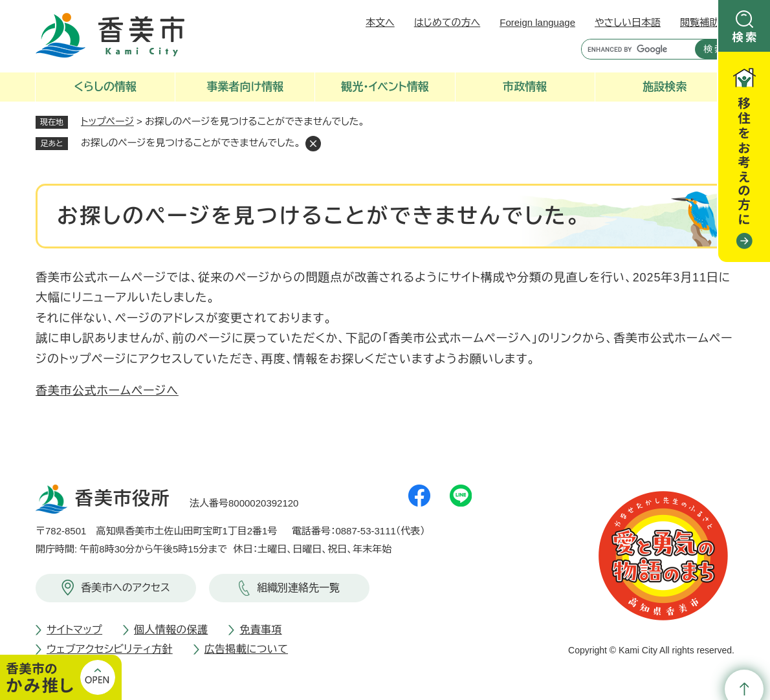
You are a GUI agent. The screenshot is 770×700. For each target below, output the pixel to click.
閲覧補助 (699, 22)
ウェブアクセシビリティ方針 (110, 649)
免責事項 (260, 630)
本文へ (380, 22)
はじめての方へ (447, 22)
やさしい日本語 (628, 22)
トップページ (107, 121)
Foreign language (537, 22)
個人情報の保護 (171, 630)
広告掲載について (246, 649)
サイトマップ (74, 630)
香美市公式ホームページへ (107, 391)
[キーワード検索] (635, 49)
